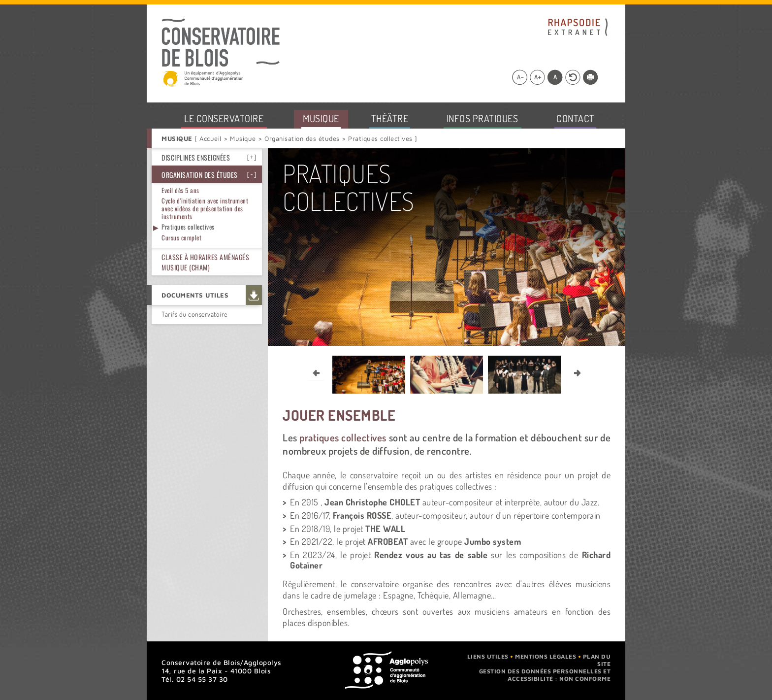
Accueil (211, 138)
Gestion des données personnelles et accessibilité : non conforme (545, 675)
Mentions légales (546, 656)
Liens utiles (488, 656)
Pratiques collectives (188, 227)
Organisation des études (302, 138)
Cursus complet (181, 237)
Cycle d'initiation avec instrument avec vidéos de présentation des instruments (205, 208)
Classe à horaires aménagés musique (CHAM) (205, 262)
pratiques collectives (343, 437)
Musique (243, 138)
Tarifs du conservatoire (194, 314)
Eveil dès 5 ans (180, 190)
